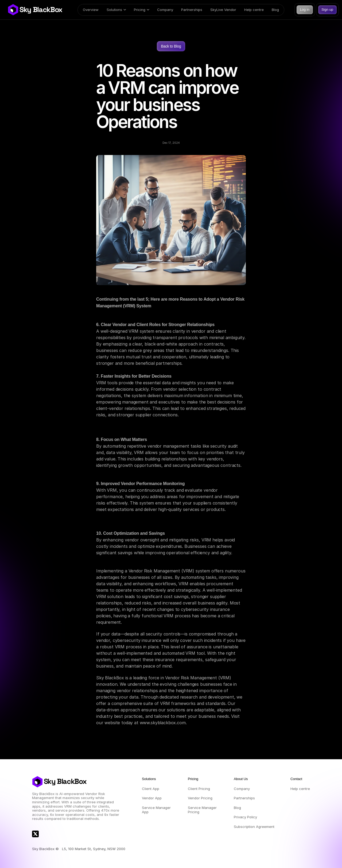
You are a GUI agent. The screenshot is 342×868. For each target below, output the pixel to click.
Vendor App (152, 798)
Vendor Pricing (200, 798)
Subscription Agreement (254, 827)
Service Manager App (157, 810)
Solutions (114, 10)
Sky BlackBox (41, 10)
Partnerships (192, 10)
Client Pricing (199, 789)
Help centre (254, 10)
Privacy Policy (245, 817)
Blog (275, 10)
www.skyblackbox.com (163, 723)
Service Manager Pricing (203, 810)
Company (165, 10)
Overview (91, 10)
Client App (151, 789)
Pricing (140, 10)
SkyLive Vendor (223, 10)
